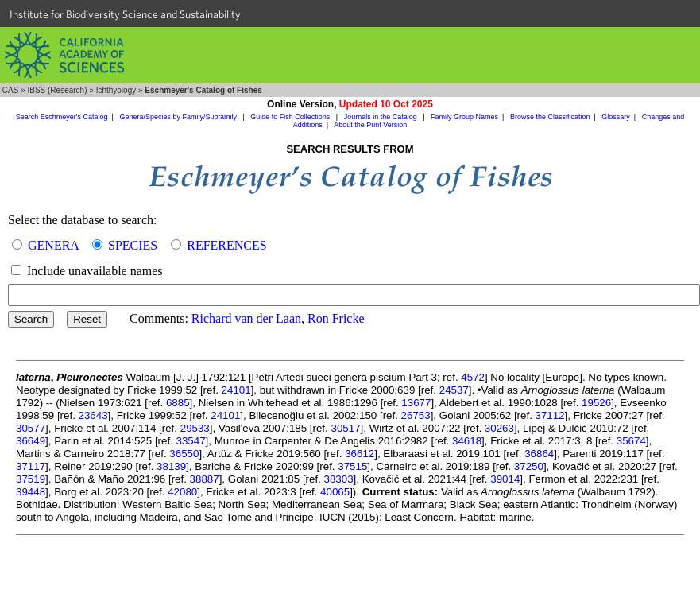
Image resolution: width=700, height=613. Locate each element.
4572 (473, 377)
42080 (182, 492)
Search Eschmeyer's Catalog (62, 117)
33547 (191, 441)
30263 (499, 428)
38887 (205, 479)
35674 (631, 441)
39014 (505, 479)
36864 (539, 454)
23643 (93, 415)
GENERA (53, 245)
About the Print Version (370, 125)
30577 (31, 428)
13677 (416, 403)
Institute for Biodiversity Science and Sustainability (125, 14)
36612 (360, 454)
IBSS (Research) (57, 90)
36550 (184, 454)
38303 (339, 479)
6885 (178, 403)
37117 (31, 466)
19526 (596, 403)
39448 (31, 492)
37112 (550, 415)
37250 (529, 466)
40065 (335, 492)
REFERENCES (226, 245)
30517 (345, 428)
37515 (352, 466)
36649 (31, 441)
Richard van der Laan (246, 318)
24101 (236, 390)
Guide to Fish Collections (291, 117)
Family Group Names (464, 117)
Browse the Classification (550, 117)
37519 (31, 479)
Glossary (616, 117)
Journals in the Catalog (382, 117)
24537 (454, 390)
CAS (11, 90)
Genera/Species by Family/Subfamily (179, 117)
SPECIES (133, 245)
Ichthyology (116, 90)
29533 (195, 428)
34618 (467, 441)
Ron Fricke (336, 318)
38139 (171, 466)
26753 (416, 415)
